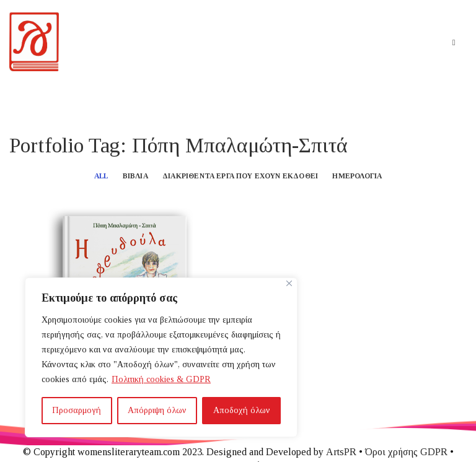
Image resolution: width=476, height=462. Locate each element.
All (101, 176)
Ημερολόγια (357, 176)
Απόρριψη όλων (157, 410)
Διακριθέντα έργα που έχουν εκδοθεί (240, 176)
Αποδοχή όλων (242, 410)
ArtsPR (341, 452)
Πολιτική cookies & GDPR (161, 379)
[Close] (289, 283)
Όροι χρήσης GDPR (406, 452)
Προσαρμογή (77, 410)
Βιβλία (135, 176)
